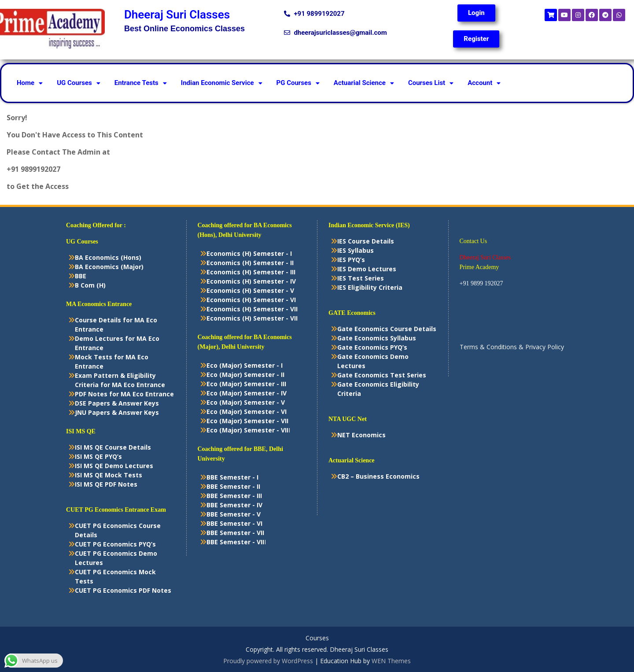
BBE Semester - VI (234, 523)
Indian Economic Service (222, 83)
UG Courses (79, 83)
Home (30, 83)
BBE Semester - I (232, 477)
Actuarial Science (364, 83)
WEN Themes (391, 661)
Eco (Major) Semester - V (246, 402)
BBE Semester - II (233, 486)
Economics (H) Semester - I (249, 253)
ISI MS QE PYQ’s (98, 456)
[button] (30, 83)
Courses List (431, 83)
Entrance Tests (141, 83)
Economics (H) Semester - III (251, 272)
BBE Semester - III (234, 496)
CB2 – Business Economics (378, 476)
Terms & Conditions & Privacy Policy (512, 347)
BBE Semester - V (234, 514)
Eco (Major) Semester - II (245, 375)
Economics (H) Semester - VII (252, 309)
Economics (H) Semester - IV (251, 281)
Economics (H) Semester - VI (251, 300)
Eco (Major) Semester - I (245, 365)
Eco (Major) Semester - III (246, 384)
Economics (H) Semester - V (250, 290)
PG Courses (298, 83)
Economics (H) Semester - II (250, 263)
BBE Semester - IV (234, 505)
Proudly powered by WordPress (268, 661)
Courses (317, 638)
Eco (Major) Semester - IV (247, 393)
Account (484, 83)
